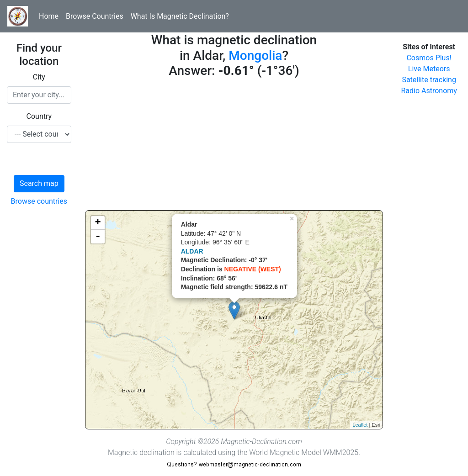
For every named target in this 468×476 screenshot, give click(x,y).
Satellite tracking (429, 80)
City (39, 77)
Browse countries (39, 201)
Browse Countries (95, 16)
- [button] (98, 237)
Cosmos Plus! (429, 58)
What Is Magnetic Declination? (180, 16)
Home (49, 16)
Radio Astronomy (429, 91)
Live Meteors (429, 69)
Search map (39, 183)
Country (39, 116)
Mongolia (255, 56)
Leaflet (360, 425)
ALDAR (192, 251)
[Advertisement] (234, 146)
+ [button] (98, 223)
